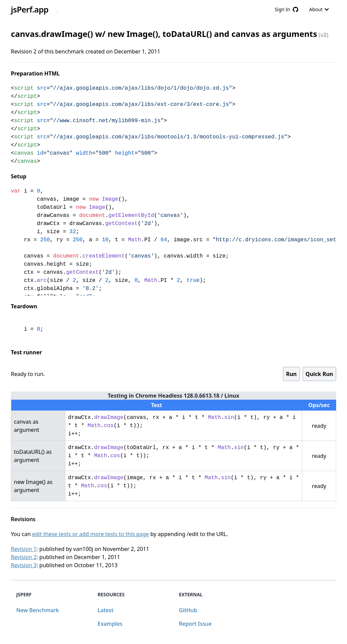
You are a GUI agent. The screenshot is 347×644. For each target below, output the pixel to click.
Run (291, 374)
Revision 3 (24, 565)
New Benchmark (38, 610)
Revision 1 (24, 549)
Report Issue (195, 624)
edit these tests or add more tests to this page (91, 534)
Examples (110, 624)
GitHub (188, 610)
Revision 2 (24, 557)
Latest (106, 610)
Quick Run (319, 374)
